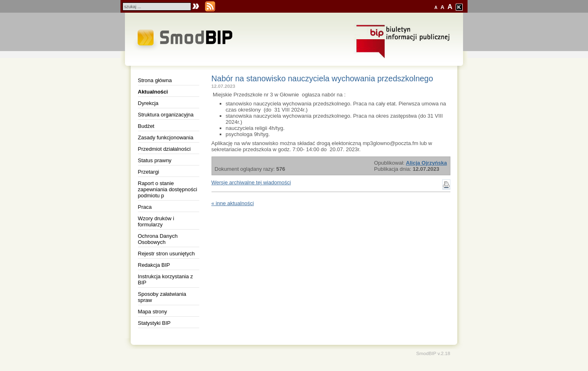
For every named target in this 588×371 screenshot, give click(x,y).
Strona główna (155, 80)
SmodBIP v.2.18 (433, 353)
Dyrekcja (148, 103)
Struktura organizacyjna (166, 115)
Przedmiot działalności (164, 149)
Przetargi (149, 172)
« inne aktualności (233, 203)
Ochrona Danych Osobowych (158, 239)
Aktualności (153, 92)
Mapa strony (153, 312)
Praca (145, 207)
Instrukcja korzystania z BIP (166, 279)
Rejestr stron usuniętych (166, 254)
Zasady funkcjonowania (166, 137)
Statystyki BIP (154, 323)
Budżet (146, 126)
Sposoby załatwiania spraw (162, 297)
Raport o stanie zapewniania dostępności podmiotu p (168, 189)
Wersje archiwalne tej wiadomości (251, 182)
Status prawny (155, 160)
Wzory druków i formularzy (156, 221)
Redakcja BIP (154, 265)
